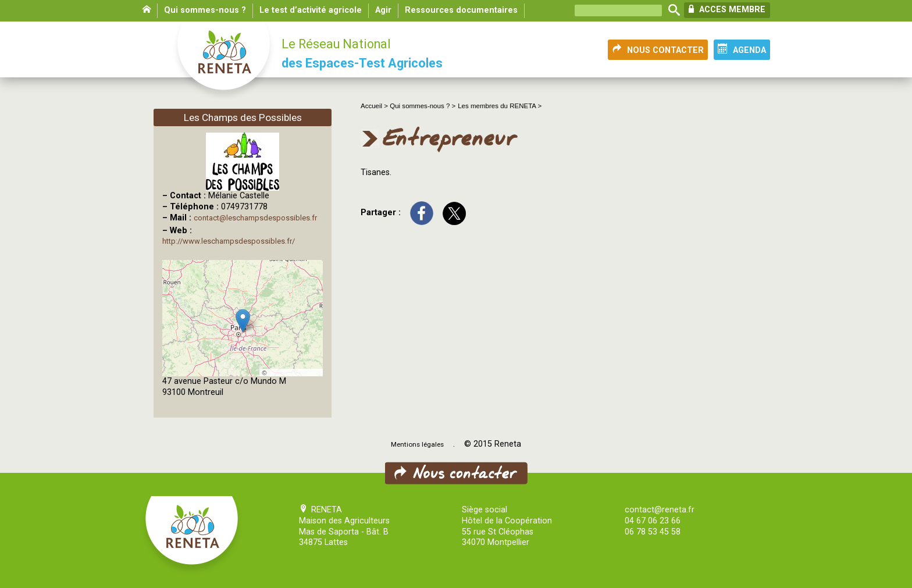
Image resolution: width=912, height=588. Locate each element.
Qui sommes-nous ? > (423, 106)
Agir (383, 10)
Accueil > (375, 106)
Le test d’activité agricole (311, 10)
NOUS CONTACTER (658, 49)
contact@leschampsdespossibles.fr (255, 218)
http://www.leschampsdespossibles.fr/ (229, 241)
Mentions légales (417, 444)
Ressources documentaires (461, 10)
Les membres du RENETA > (500, 106)
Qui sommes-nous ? (205, 10)
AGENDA (742, 49)
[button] (243, 321)
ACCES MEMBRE (727, 9)
